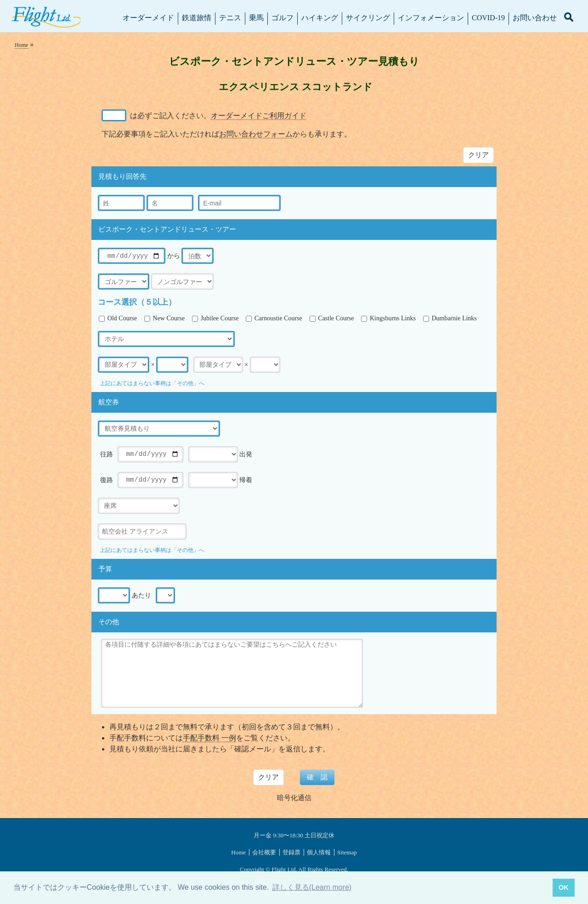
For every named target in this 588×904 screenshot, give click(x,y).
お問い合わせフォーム (256, 134)
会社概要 (264, 852)
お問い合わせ (535, 18)
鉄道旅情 (197, 18)
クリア (478, 155)
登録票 (291, 852)
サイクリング (368, 18)
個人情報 (319, 852)
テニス (230, 18)
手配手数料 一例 (209, 738)
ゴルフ (283, 18)
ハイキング (320, 18)
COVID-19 (488, 18)
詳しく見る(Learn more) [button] (312, 887)
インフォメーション (431, 18)
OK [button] (564, 887)
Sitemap (347, 852)
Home (21, 45)
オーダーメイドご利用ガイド (259, 116)
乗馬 (256, 18)
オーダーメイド (148, 18)
